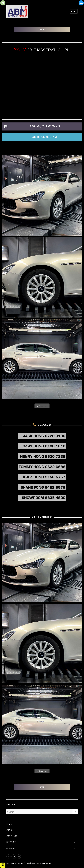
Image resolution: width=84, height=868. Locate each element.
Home (9, 824)
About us (11, 848)
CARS (9, 830)
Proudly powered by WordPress (38, 863)
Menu (74, 11)
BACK (42, 29)
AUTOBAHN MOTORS (15, 863)
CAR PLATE (12, 836)
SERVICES (11, 842)
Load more (42, 406)
